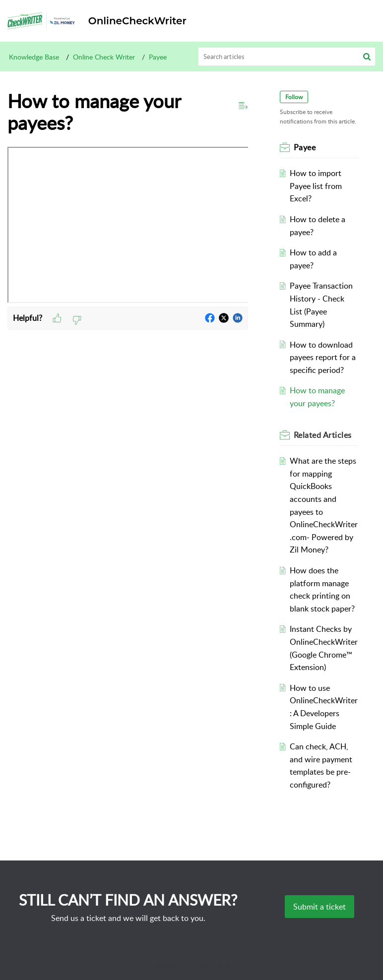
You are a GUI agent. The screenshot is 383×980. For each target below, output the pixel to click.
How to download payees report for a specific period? (323, 357)
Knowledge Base (34, 57)
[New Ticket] (319, 907)
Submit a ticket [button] (319, 907)
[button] (367, 57)
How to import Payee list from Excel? (316, 186)
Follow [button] (294, 97)
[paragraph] (128, 227)
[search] (287, 57)
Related (323, 435)
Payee (158, 57)
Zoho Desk (213, 966)
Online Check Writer (104, 57)
